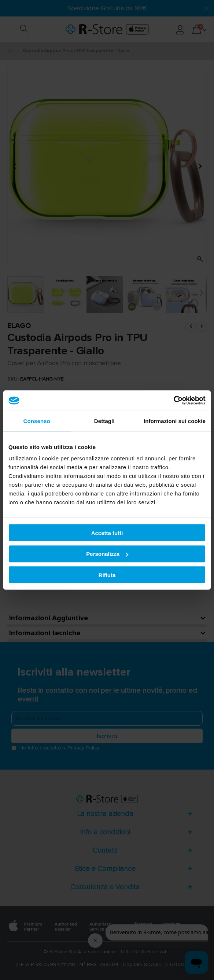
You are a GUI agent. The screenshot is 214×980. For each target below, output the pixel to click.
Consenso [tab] (37, 421)
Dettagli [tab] (104, 421)
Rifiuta (107, 575)
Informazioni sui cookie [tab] (175, 421)
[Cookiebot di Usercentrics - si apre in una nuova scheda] (174, 401)
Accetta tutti (107, 533)
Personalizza (107, 554)
